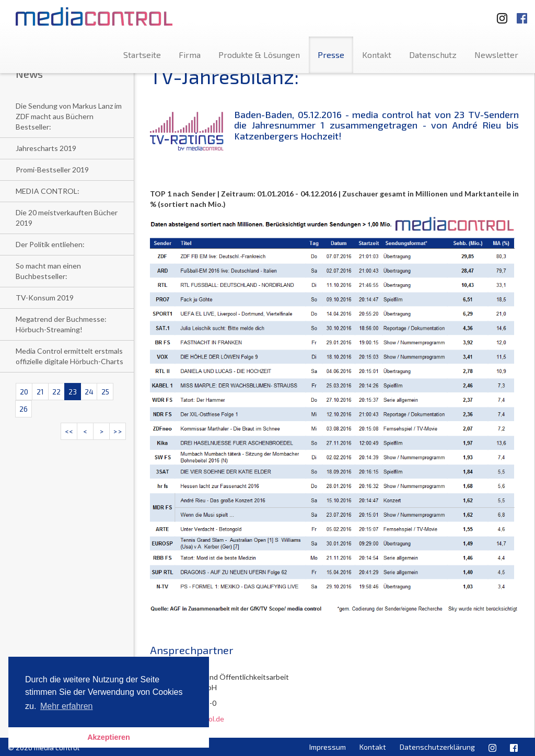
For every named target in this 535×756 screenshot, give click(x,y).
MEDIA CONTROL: (48, 191)
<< (69, 431)
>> (118, 431)
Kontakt (377, 55)
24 (89, 392)
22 (56, 392)
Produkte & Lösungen (259, 55)
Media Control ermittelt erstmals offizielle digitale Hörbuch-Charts (69, 356)
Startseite (142, 55)
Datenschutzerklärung (437, 747)
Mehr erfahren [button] (67, 706)
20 (24, 392)
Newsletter (496, 55)
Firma (190, 55)
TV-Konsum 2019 (45, 298)
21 (40, 392)
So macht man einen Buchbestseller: (48, 271)
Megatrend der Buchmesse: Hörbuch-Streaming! (61, 324)
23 (73, 392)
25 (105, 392)
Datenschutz (433, 55)
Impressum (328, 747)
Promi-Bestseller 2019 (52, 170)
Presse (331, 55)
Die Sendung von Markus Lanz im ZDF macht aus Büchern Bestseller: (69, 116)
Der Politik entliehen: (50, 244)
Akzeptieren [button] (109, 737)
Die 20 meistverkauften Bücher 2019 (67, 218)
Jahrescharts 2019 (46, 148)
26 (24, 409)
